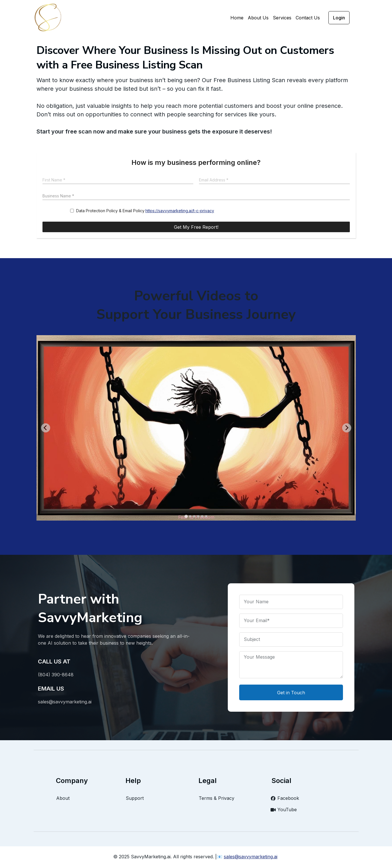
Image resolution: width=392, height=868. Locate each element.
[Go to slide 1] (186, 516)
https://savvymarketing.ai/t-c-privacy (180, 211)
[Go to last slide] (46, 428)
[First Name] (118, 180)
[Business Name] (196, 196)
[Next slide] (347, 428)
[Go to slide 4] (198, 516)
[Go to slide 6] (206, 516)
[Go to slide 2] (190, 516)
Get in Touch (291, 693)
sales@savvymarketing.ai (251, 857)
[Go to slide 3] (194, 516)
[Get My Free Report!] (196, 227)
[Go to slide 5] (202, 516)
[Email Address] (274, 180)
